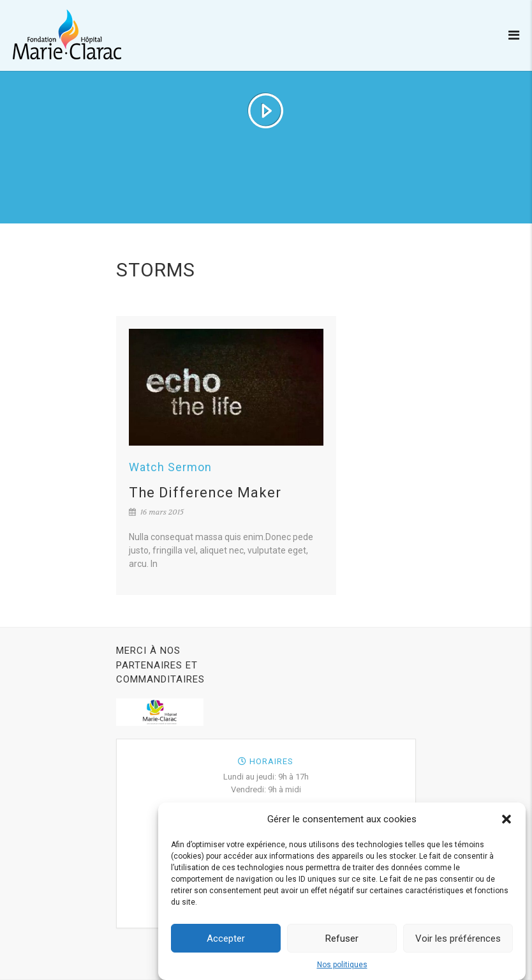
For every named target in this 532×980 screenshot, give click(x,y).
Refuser (342, 942)
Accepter (226, 942)
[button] (506, 823)
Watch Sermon (170, 467)
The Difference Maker (205, 493)
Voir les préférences (458, 942)
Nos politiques (342, 969)
